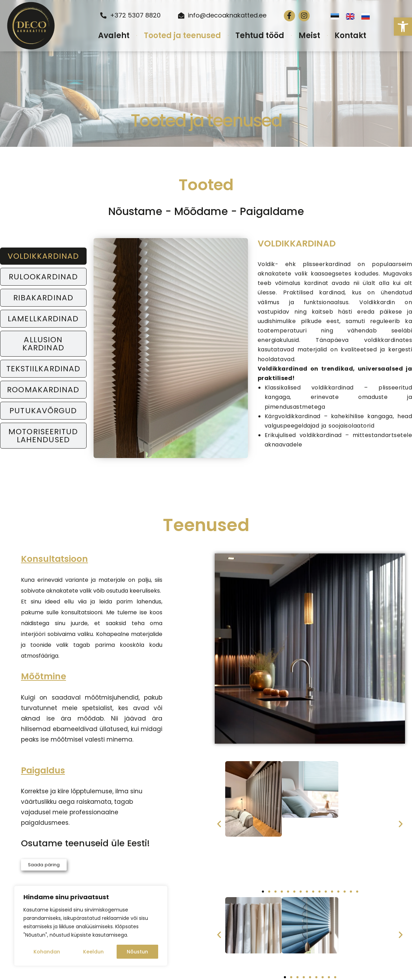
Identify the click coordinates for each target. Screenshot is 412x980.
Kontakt (350, 35)
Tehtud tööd (260, 35)
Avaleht (114, 35)
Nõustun (137, 952)
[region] (91, 926)
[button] (403, 27)
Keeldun (93, 952)
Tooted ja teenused (182, 35)
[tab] (43, 256)
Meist (309, 35)
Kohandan (47, 952)
